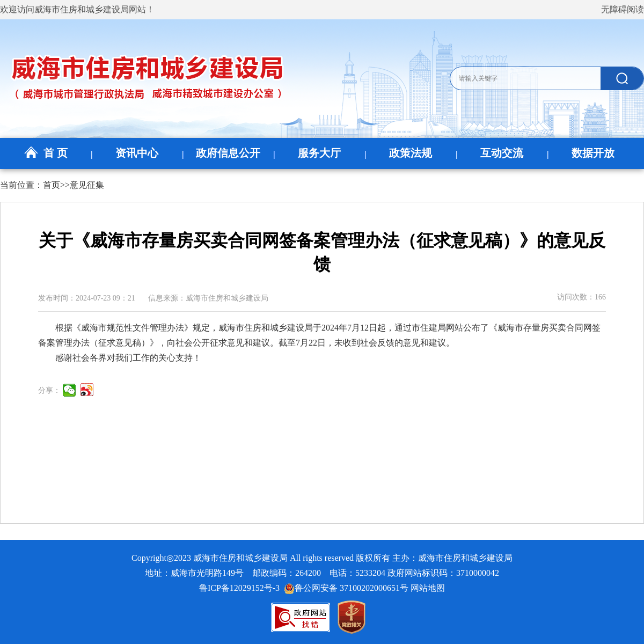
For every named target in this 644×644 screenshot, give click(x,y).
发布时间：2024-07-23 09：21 (87, 298)
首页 (52, 185)
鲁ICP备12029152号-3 (241, 588)
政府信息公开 (228, 153)
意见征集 (87, 185)
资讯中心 (137, 153)
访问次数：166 (581, 297)
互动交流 (502, 153)
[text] (524, 78)
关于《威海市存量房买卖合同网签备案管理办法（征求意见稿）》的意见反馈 (322, 252)
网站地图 (428, 588)
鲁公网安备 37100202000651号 (346, 588)
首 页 (46, 153)
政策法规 (411, 153)
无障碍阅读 (623, 9)
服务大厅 (319, 153)
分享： (49, 390)
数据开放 (593, 153)
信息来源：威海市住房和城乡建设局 (208, 298)
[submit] (622, 78)
